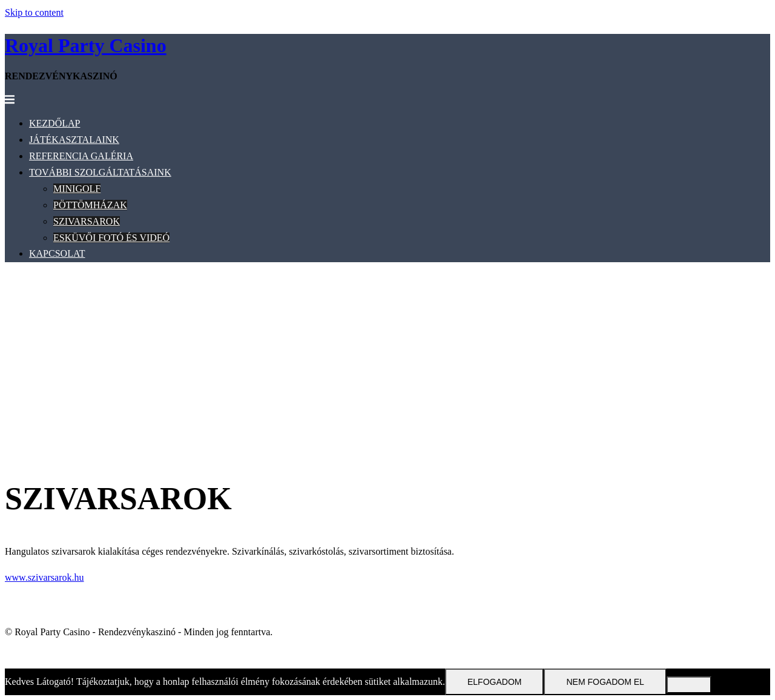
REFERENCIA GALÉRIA (81, 156)
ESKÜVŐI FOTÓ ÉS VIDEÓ (111, 238)
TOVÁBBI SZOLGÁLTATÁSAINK (100, 172)
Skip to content (34, 12)
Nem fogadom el (605, 682)
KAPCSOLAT (57, 253)
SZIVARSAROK (87, 221)
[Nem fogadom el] (689, 685)
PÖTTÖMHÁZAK (90, 205)
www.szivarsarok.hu (44, 577)
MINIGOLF (77, 189)
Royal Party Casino (86, 45)
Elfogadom (494, 682)
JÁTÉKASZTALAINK (74, 140)
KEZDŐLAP (54, 123)
